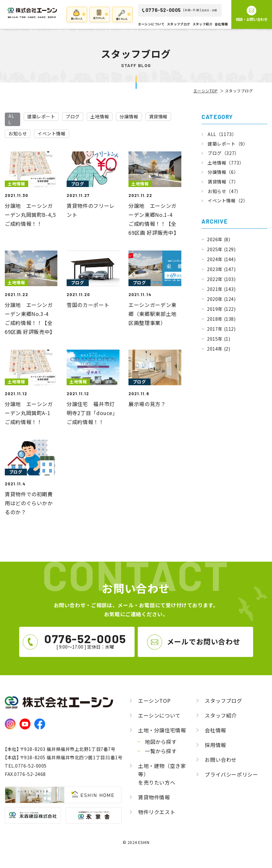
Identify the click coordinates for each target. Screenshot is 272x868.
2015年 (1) (218, 339)
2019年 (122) (221, 309)
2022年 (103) (221, 279)
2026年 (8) (218, 239)
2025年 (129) (221, 249)
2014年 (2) (218, 349)
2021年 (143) (221, 289)
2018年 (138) (221, 319)
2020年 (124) (221, 299)
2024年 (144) (221, 259)
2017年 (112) (221, 329)
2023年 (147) (221, 269)
